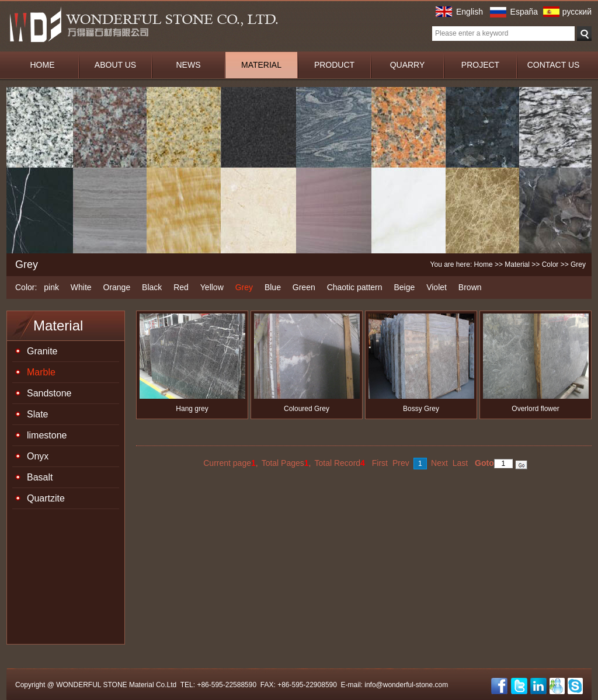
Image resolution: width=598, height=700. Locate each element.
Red (181, 287)
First (380, 463)
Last (460, 463)
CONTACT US (554, 65)
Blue (273, 287)
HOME (43, 65)
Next (439, 463)
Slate (37, 414)
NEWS (189, 65)
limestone (47, 435)
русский (577, 12)
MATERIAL (261, 65)
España (524, 12)
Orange (117, 287)
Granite (42, 351)
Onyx (38, 456)
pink (51, 287)
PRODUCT (334, 65)
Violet (437, 287)
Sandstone (49, 393)
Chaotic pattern (355, 287)
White (81, 287)
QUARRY (408, 65)
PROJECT (480, 65)
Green (304, 287)
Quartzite (46, 498)
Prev (401, 463)
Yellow (212, 287)
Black (152, 287)
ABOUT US (115, 65)
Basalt (40, 477)
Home (484, 264)
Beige (404, 287)
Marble (41, 372)
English (470, 12)
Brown (470, 287)
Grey (244, 287)
